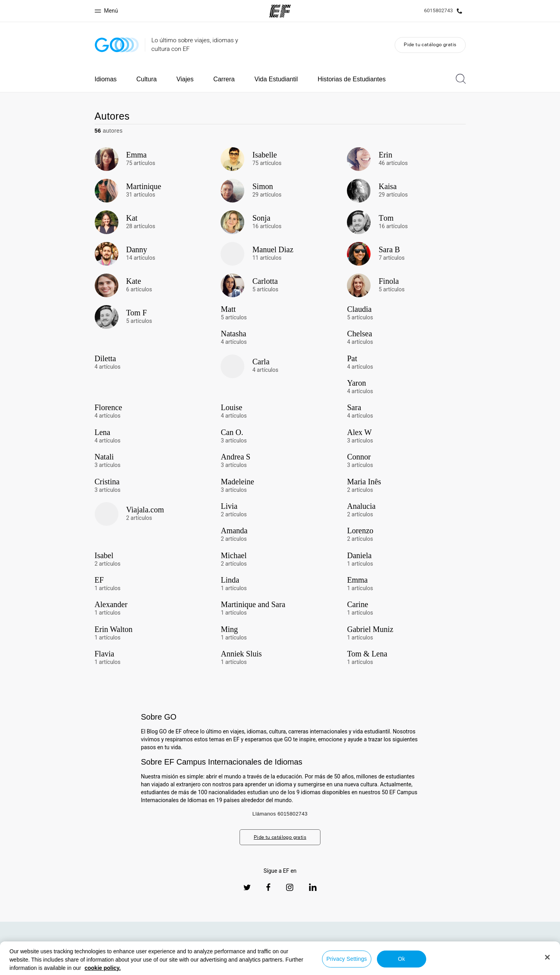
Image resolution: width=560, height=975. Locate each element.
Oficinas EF (405, 951)
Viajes (185, 79)
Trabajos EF (505, 951)
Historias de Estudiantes (352, 79)
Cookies (346, 967)
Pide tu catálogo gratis (430, 44)
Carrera (224, 79)
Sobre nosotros (366, 951)
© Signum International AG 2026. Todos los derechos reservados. (448, 967)
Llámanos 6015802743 (280, 814)
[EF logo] (54, 948)
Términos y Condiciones (300, 967)
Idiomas (106, 79)
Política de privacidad (239, 967)
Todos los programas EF (454, 951)
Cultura (147, 79)
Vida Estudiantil (276, 79)
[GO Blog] (117, 45)
